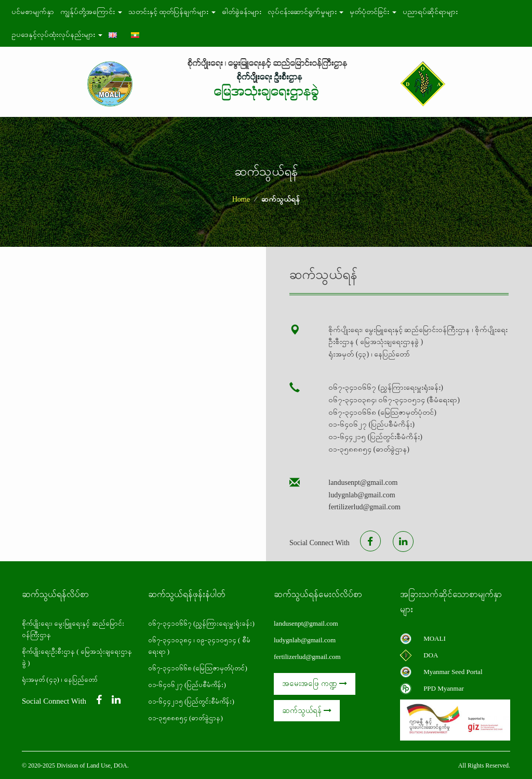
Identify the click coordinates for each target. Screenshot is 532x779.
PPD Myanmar (444, 688)
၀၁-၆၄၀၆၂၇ (165, 685)
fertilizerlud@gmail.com (307, 657)
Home (241, 199)
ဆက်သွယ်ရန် (307, 710)
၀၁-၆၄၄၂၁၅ (165, 701)
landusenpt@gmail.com (306, 623)
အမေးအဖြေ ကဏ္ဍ (315, 683)
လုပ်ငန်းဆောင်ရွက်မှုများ (306, 12)
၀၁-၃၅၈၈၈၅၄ (168, 718)
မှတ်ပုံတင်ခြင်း (373, 12)
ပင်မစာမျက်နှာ (33, 12)
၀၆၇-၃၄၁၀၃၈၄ (170, 640)
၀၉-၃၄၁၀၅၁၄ (216, 640)
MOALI (435, 638)
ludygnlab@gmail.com (305, 640)
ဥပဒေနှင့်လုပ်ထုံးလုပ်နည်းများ (57, 35)
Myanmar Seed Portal (453, 672)
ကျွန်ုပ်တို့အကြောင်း (91, 12)
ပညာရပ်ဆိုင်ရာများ (430, 12)
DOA (431, 655)
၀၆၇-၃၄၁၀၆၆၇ (171, 623)
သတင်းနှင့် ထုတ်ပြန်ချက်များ (172, 12)
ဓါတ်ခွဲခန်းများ (242, 12)
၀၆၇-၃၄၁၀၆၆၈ (170, 668)
